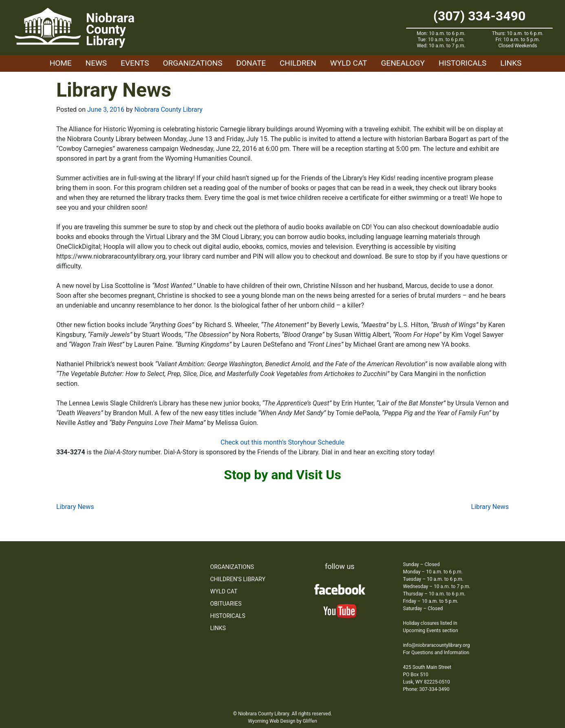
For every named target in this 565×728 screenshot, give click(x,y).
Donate (251, 63)
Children (298, 63)
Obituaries (226, 604)
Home (61, 63)
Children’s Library (238, 579)
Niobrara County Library (168, 110)
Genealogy (403, 63)
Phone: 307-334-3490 (426, 689)
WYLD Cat (349, 63)
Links (511, 63)
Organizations (193, 63)
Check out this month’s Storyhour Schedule (282, 442)
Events (135, 63)
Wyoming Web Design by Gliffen (282, 721)
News (96, 63)
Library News (75, 507)
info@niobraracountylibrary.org (437, 645)
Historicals (462, 63)
